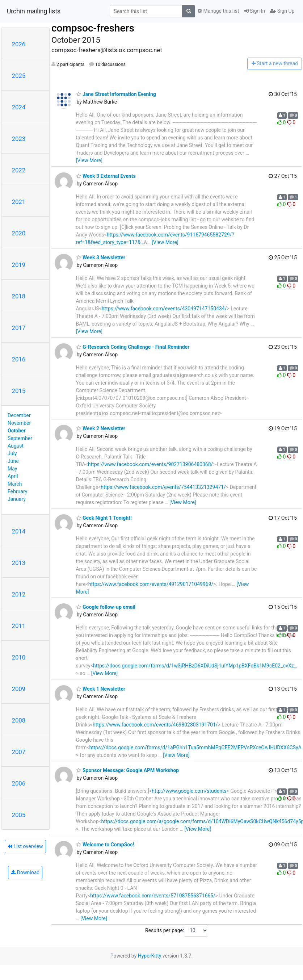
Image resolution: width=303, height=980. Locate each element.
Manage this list (218, 11)
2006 (19, 783)
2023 (19, 139)
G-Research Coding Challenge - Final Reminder (133, 347)
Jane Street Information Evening (116, 94)
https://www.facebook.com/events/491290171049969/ (151, 584)
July (12, 453)
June (13, 461)
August (16, 446)
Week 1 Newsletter (101, 689)
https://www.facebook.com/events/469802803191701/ (155, 725)
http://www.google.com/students (189, 791)
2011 (19, 626)
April (13, 476)
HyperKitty (150, 956)
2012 (19, 594)
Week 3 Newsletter (101, 257)
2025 (19, 76)
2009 (19, 689)
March (15, 484)
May (12, 469)
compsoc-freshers (93, 28)
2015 (19, 391)
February (17, 491)
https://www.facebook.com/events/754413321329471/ (163, 487)
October (17, 431)
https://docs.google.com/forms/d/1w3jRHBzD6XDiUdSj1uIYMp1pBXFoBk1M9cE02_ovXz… (195, 666)
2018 (19, 296)
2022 (19, 170)
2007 (19, 752)
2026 (19, 44)
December (19, 415)
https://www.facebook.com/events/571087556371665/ (153, 896)
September (20, 438)
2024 (19, 107)
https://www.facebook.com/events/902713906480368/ (151, 464)
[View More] (89, 160)
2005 (19, 815)
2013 (19, 563)
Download (25, 872)
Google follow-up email (106, 607)
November (19, 423)
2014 (19, 531)
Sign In (255, 11)
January (17, 499)
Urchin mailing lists (34, 11)
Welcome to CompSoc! (105, 845)
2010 (19, 657)
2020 (19, 233)
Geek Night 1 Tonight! (104, 518)
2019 (19, 265)
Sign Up (282, 11)
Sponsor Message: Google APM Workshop (128, 770)
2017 (19, 328)
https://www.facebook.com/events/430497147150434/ (164, 309)
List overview (25, 846)
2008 (19, 720)
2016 (19, 359)
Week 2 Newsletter (101, 428)
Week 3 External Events (106, 176)
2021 (19, 202)
